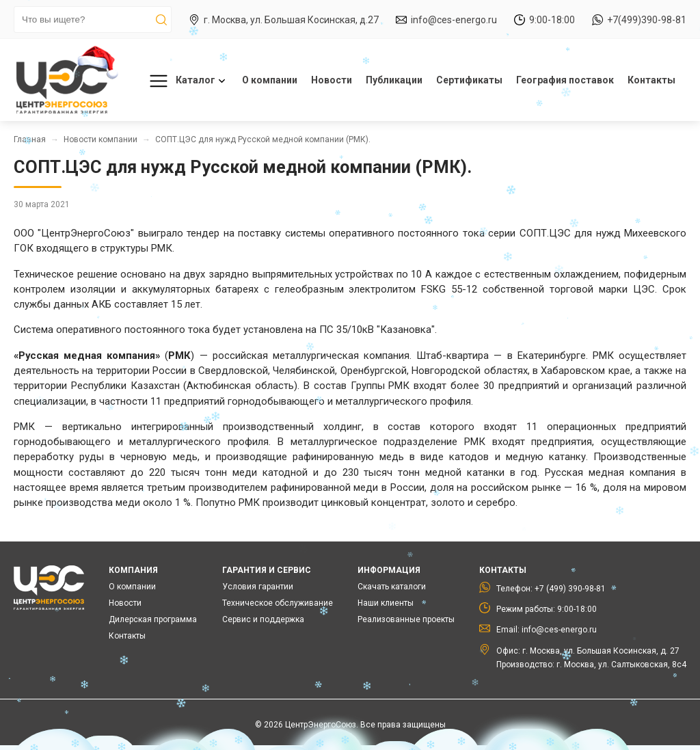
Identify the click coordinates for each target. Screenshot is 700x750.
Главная (30, 139)
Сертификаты (469, 80)
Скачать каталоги (392, 587)
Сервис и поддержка (263, 619)
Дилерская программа (153, 619)
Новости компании (100, 139)
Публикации (394, 80)
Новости (332, 80)
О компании (270, 80)
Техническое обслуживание (278, 603)
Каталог (185, 81)
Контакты (651, 80)
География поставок (565, 80)
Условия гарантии (258, 587)
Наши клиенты (386, 603)
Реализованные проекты (406, 619)
